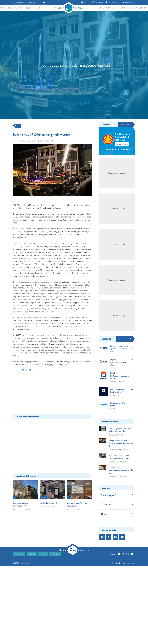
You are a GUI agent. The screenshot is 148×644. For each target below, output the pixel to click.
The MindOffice (129, 567)
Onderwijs (36, 8)
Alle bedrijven (125, 124)
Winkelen (106, 8)
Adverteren (128, 2)
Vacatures (98, 2)
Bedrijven (142, 8)
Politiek (22, 8)
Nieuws (10, 8)
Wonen (115, 8)
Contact (32, 558)
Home (3, 8)
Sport (28, 8)
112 (16, 8)
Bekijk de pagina (122, 144)
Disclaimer (55, 558)
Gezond (122, 8)
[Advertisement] (52, 393)
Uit (100, 8)
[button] (104, 150)
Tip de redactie (113, 2)
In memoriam (132, 8)
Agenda (85, 2)
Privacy (43, 558)
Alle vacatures (125, 339)
